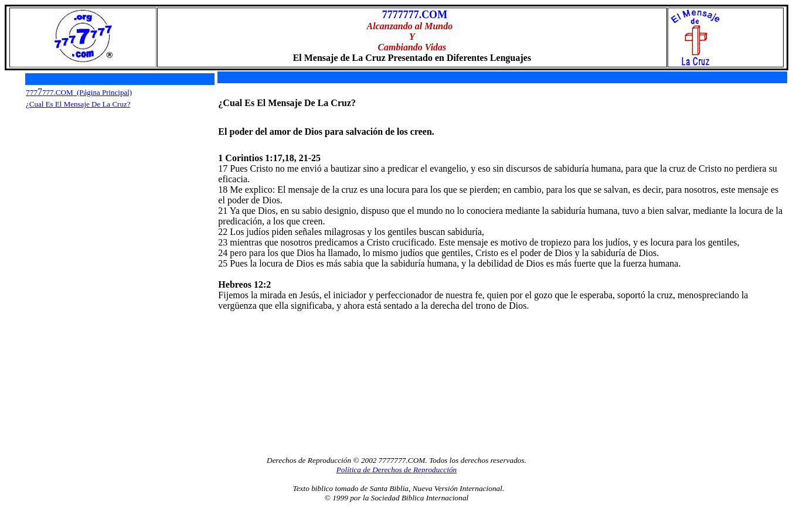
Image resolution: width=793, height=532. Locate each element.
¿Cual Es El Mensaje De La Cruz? (78, 104)
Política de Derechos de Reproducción (397, 470)
